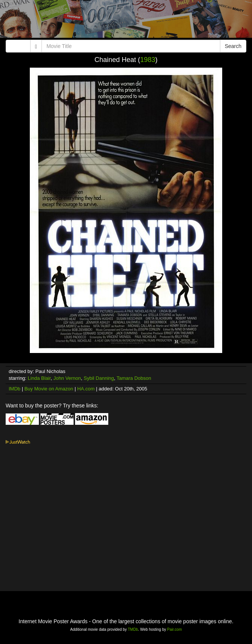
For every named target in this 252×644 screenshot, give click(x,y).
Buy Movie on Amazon (49, 389)
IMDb (15, 389)
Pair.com (174, 629)
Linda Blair (39, 378)
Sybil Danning (99, 378)
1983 (148, 60)
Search (233, 46)
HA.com (86, 389)
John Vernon (67, 378)
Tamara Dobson (134, 378)
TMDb (133, 629)
